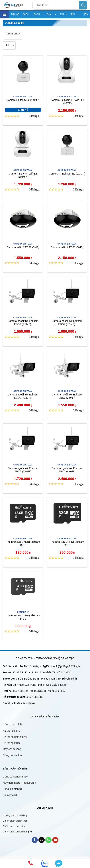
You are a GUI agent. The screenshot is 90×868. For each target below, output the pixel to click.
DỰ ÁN (64, 14)
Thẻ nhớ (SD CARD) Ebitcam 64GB (23, 617)
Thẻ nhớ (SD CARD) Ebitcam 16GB (23, 544)
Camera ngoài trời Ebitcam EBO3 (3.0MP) (23, 470)
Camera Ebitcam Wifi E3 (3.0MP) (23, 175)
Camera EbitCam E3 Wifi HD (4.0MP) (67, 102)
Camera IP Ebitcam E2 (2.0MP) (67, 174)
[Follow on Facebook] (35, 840)
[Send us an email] (42, 840)
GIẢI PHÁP (52, 14)
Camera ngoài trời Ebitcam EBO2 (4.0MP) (23, 396)
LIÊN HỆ (86, 16)
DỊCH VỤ (39, 14)
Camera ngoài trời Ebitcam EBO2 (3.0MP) (67, 323)
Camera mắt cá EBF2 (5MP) (67, 247)
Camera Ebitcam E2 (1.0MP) (23, 100)
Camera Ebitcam (13, 34)
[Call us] (49, 840)
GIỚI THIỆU (26, 16)
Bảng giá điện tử (13, 789)
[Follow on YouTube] (55, 840)
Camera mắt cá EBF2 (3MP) (23, 247)
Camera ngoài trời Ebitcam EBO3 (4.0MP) (67, 470)
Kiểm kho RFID (12, 795)
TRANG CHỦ (15, 16)
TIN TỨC (75, 14)
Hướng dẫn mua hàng (15, 815)
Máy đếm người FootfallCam (19, 783)
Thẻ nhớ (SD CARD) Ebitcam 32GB (67, 544)
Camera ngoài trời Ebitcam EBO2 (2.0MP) (23, 323)
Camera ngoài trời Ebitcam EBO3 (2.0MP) (67, 396)
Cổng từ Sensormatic (15, 777)
